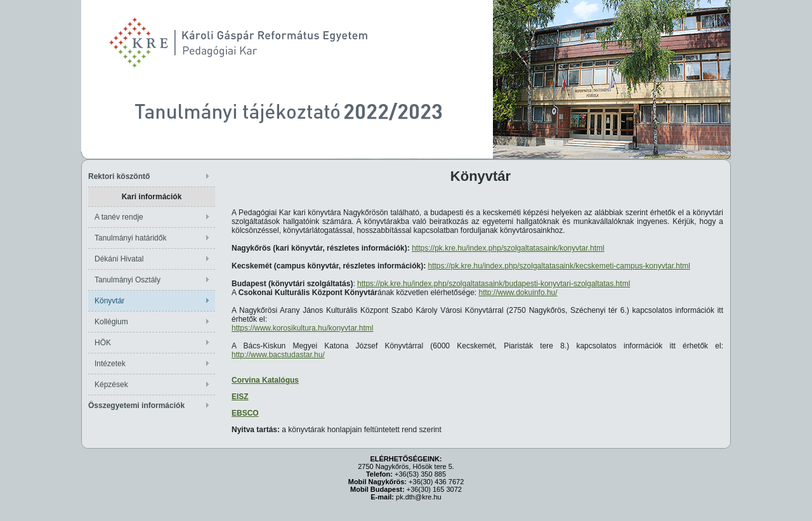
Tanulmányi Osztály (128, 280)
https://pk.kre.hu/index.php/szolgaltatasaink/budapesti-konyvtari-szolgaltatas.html (494, 284)
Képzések (111, 385)
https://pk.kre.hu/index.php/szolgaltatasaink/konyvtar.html (508, 248)
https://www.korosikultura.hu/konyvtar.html (302, 328)
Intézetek (110, 364)
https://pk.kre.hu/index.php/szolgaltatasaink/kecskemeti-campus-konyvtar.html (559, 266)
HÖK (103, 343)
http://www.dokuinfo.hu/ (518, 293)
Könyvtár (109, 301)
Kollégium (111, 322)
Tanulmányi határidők (130, 238)
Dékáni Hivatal (119, 259)
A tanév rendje (119, 217)
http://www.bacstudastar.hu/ (278, 355)
